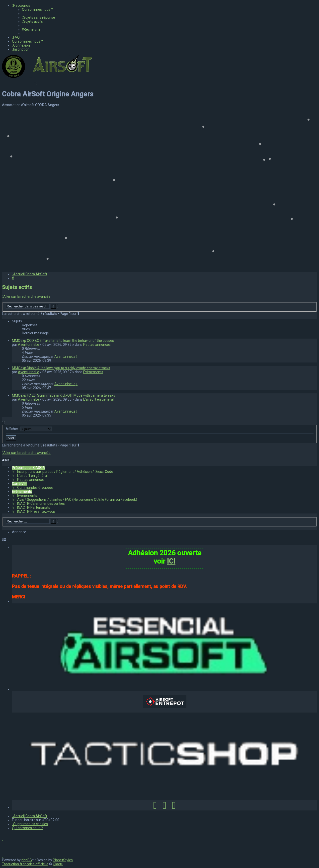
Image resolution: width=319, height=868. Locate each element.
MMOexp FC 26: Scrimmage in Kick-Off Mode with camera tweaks (64, 395)
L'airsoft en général (98, 399)
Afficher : (29, 429)
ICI (171, 561)
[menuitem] (37, 9)
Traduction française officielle (25, 864)
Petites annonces (97, 345)
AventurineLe (29, 345)
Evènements (93, 372)
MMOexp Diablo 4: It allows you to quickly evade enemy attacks (61, 368)
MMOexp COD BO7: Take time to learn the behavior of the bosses (63, 341)
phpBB (27, 860)
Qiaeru (58, 864)
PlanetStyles (63, 860)
